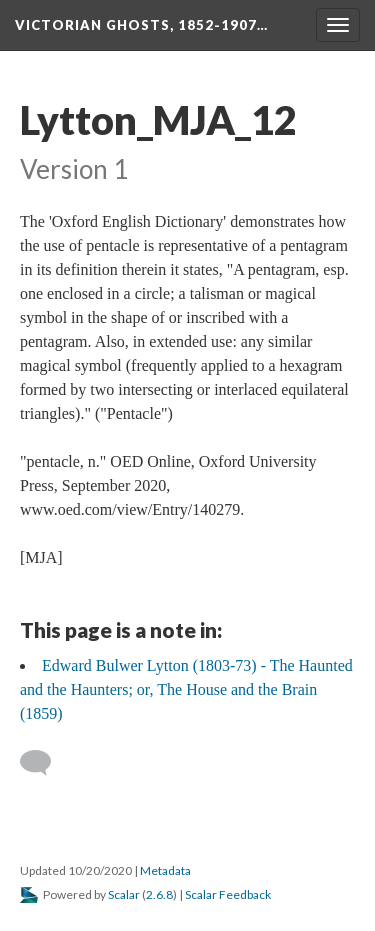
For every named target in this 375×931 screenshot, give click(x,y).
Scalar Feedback (228, 894)
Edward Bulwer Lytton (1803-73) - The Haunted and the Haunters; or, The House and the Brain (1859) (186, 689)
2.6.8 (159, 894)
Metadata (165, 870)
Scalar (124, 894)
